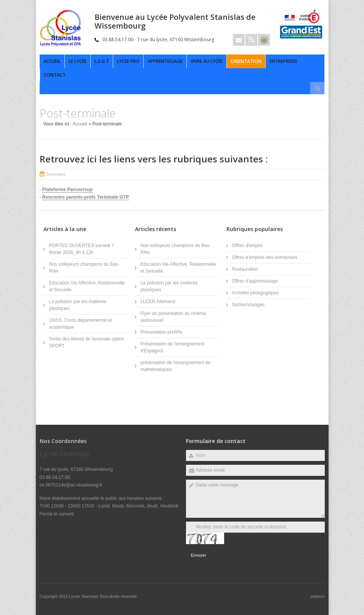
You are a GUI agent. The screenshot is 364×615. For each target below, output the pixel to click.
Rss (251, 40)
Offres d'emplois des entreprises (265, 257)
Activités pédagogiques (256, 293)
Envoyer (199, 555)
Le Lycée (78, 61)
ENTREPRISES (283, 61)
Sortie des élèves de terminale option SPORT (87, 342)
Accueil (52, 61)
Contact (55, 75)
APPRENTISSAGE (165, 61)
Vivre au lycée (207, 61)
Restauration (245, 269)
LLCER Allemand (158, 302)
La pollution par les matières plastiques (78, 305)
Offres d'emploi (247, 246)
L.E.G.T (102, 61)
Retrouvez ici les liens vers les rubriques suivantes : (154, 159)
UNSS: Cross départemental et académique (81, 324)
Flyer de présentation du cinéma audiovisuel (173, 317)
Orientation (246, 61)
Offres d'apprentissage (255, 281)
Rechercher (318, 88)
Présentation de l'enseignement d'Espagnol (173, 347)
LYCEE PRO (128, 61)
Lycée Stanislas (84, 596)
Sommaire (56, 174)
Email (239, 40)
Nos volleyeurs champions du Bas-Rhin (84, 268)
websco (317, 596)
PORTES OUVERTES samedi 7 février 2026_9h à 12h (82, 249)
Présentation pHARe (161, 332)
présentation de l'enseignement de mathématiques (176, 366)
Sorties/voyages (248, 305)
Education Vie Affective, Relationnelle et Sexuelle (87, 286)
